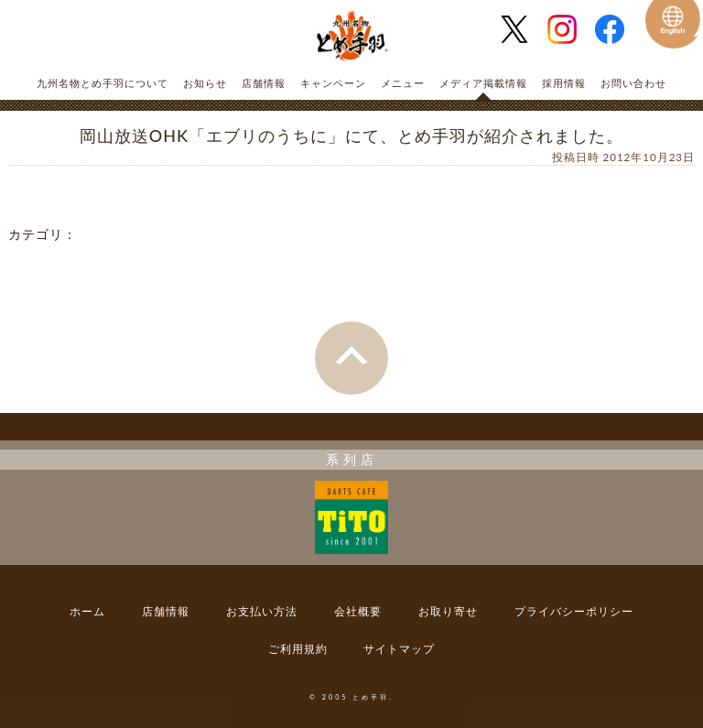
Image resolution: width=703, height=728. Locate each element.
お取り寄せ (448, 611)
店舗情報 (264, 83)
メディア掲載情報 (483, 83)
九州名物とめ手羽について (103, 83)
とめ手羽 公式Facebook (617, 29)
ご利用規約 (298, 649)
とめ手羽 (351, 36)
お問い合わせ (633, 83)
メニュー (403, 83)
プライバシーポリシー (574, 611)
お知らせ (205, 83)
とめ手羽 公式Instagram (569, 29)
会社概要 (358, 611)
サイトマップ (399, 649)
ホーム (87, 611)
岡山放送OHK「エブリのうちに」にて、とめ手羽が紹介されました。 (351, 136)
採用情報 (564, 83)
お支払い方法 (262, 611)
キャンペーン (333, 83)
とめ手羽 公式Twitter (522, 29)
